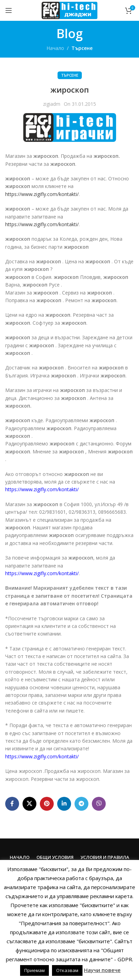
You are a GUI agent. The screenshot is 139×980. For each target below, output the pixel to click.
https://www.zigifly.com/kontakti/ (42, 194)
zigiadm (52, 104)
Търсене (82, 48)
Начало (55, 48)
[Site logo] (69, 10)
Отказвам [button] (67, 970)
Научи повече (102, 970)
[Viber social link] (99, 804)
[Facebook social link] (12, 804)
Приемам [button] (34, 970)
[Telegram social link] (81, 804)
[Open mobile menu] (9, 10)
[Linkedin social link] (64, 804)
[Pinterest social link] (47, 804)
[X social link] (29, 804)
